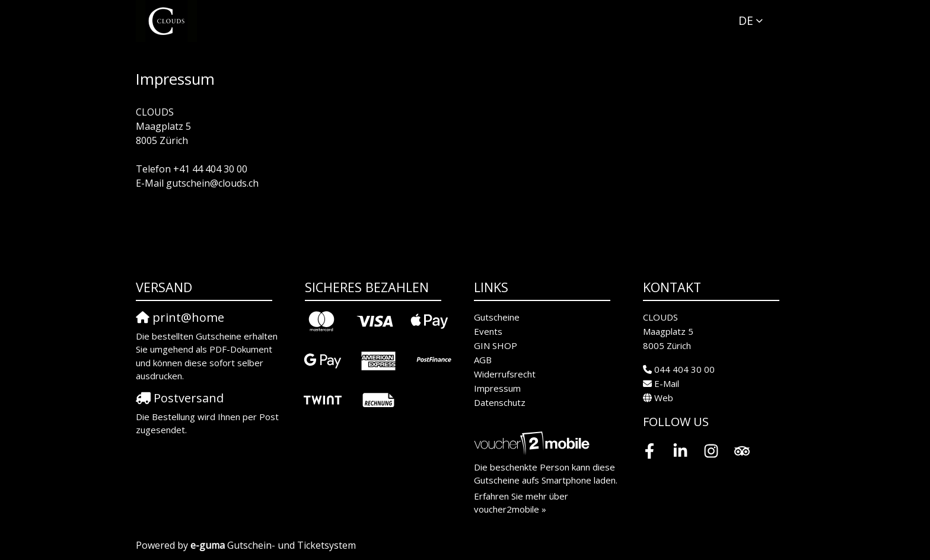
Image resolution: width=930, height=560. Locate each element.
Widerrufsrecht (505, 374)
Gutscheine (497, 317)
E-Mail (667, 383)
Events (488, 331)
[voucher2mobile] (534, 443)
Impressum (497, 388)
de (746, 20)
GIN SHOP (496, 345)
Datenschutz (500, 402)
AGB (483, 360)
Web (664, 398)
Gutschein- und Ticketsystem (273, 545)
